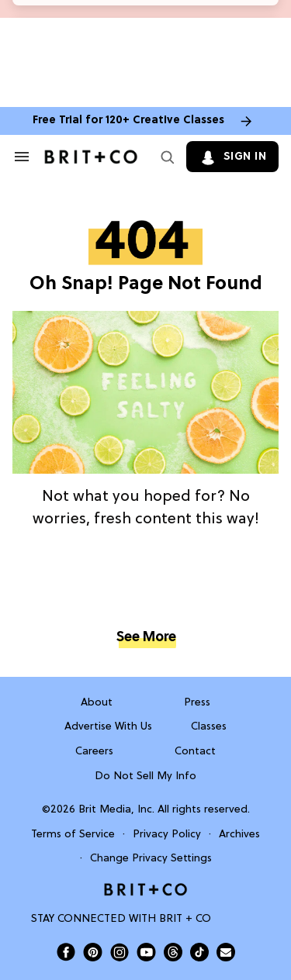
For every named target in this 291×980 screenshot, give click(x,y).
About (97, 703)
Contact (195, 752)
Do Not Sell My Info (145, 776)
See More (146, 638)
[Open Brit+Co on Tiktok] (199, 952)
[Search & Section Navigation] (22, 157)
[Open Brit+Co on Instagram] (120, 952)
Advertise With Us (108, 727)
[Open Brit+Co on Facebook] (66, 952)
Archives (239, 835)
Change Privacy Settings (151, 859)
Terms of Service (73, 835)
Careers (94, 752)
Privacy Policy (167, 835)
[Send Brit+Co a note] (226, 952)
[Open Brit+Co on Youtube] (146, 952)
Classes (209, 727)
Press (197, 703)
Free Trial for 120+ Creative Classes (128, 121)
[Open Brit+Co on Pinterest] (93, 952)
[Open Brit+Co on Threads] (173, 952)
